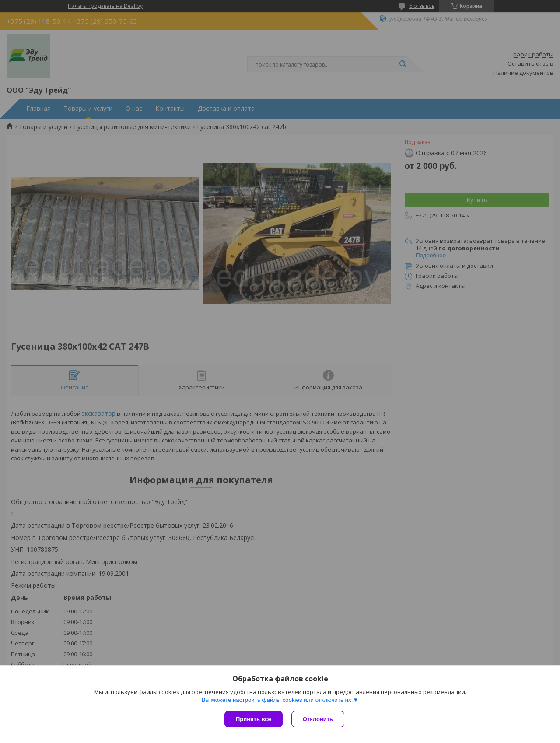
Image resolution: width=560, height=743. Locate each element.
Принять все (254, 719)
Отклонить (318, 719)
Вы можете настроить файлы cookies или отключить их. (277, 700)
